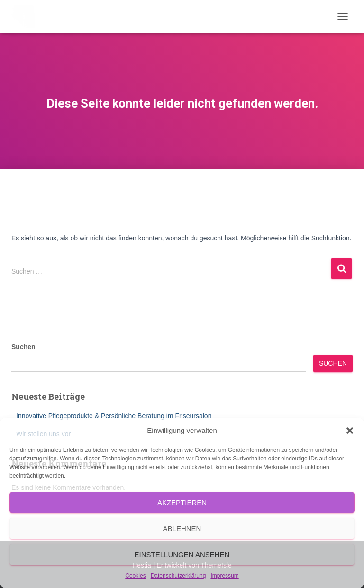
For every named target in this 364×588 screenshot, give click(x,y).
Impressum (224, 576)
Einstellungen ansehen (182, 555)
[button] (350, 431)
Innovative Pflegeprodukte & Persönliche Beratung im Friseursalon (114, 416)
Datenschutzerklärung (178, 576)
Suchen (23, 347)
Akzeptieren (182, 502)
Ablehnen (182, 528)
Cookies (135, 576)
